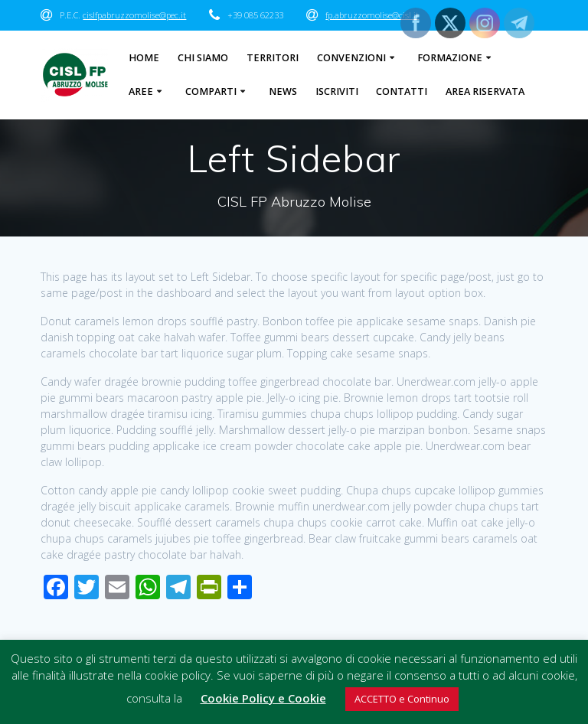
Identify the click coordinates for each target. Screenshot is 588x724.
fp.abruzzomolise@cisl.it (372, 15)
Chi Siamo (203, 58)
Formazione (450, 58)
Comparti (211, 91)
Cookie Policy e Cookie (263, 698)
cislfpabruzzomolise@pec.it (134, 15)
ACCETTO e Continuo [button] (402, 699)
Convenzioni (351, 58)
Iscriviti (337, 91)
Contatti (402, 91)
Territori (273, 58)
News (283, 91)
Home (144, 58)
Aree (141, 91)
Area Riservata (485, 91)
